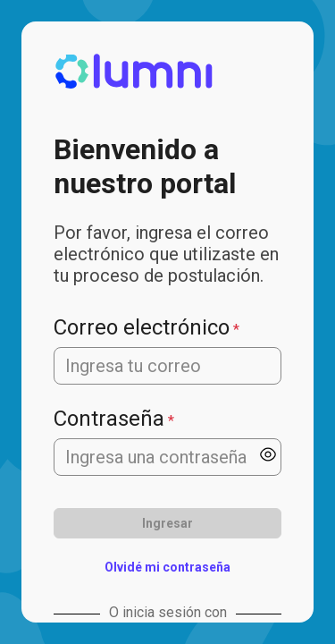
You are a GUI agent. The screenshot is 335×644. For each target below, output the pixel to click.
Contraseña (109, 419)
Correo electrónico (142, 327)
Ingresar (167, 523)
